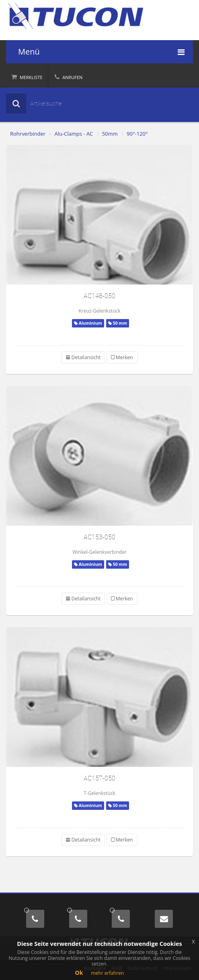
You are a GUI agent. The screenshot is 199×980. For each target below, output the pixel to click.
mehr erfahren (107, 973)
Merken (122, 357)
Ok (79, 973)
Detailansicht (83, 357)
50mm (110, 134)
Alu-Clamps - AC (74, 134)
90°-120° (137, 134)
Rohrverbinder (28, 134)
